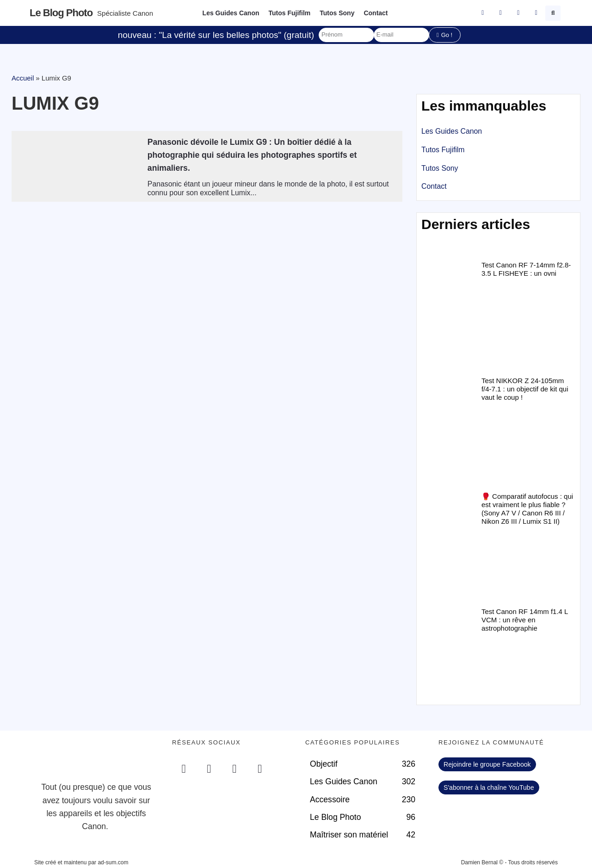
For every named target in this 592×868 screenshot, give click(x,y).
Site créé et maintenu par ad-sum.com (81, 862)
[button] (553, 13)
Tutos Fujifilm (290, 13)
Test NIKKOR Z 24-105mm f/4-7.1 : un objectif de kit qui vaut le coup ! (525, 389)
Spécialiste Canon (125, 13)
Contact (376, 13)
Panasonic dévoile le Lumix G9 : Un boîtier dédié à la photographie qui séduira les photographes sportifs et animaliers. (252, 155)
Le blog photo (61, 13)
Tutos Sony (337, 13)
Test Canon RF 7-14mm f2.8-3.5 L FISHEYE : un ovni (526, 269)
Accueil (23, 78)
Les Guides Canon (231, 13)
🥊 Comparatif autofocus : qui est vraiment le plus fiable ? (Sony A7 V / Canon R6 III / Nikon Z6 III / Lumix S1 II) (527, 509)
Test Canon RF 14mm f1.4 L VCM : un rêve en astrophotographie (525, 620)
